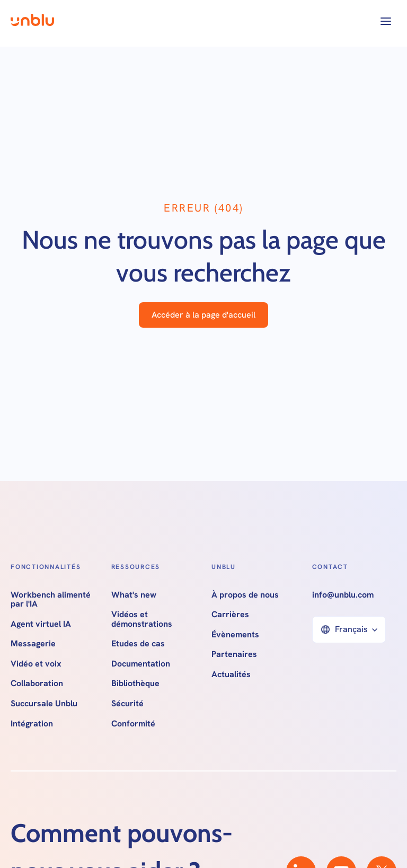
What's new (134, 595)
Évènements (235, 635)
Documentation (141, 664)
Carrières (230, 615)
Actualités (231, 674)
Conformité (133, 724)
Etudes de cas (138, 644)
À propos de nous (245, 595)
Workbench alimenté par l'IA (51, 599)
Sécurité (127, 704)
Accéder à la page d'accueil (203, 315)
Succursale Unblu (44, 704)
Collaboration (37, 683)
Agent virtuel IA (41, 624)
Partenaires (234, 654)
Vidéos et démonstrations (142, 619)
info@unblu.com (343, 595)
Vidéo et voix (36, 664)
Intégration (32, 724)
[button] (386, 21)
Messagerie (33, 644)
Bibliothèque (135, 683)
